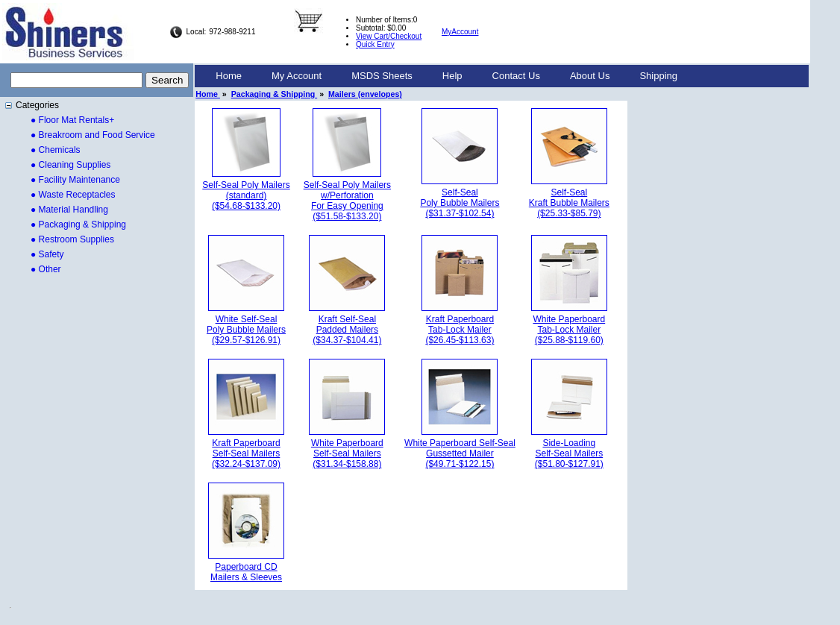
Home (229, 76)
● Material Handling (69, 210)
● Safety (47, 254)
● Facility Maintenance (75, 180)
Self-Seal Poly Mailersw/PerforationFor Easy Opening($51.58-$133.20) (347, 201)
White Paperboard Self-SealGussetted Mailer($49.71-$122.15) (460, 453)
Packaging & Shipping (274, 94)
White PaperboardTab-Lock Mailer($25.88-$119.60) (569, 330)
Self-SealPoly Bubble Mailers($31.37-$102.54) (460, 203)
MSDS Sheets (382, 76)
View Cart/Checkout (389, 36)
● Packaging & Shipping (78, 224)
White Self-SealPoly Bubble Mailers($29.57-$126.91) (246, 330)
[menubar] (446, 76)
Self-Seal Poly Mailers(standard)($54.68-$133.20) (246, 195)
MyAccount (460, 32)
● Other (46, 269)
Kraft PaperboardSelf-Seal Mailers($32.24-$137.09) (246, 453)
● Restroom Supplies (72, 239)
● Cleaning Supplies (70, 165)
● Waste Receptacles (73, 195)
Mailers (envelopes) (365, 94)
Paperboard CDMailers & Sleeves (246, 572)
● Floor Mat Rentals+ (72, 120)
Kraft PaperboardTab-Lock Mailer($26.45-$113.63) (460, 330)
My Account (297, 76)
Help (452, 76)
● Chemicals (56, 150)
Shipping (658, 76)
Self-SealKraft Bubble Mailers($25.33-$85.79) (569, 203)
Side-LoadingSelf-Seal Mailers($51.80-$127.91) (569, 453)
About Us (590, 76)
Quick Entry (375, 44)
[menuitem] (229, 76)
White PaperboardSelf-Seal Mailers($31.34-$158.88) (347, 453)
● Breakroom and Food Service (93, 135)
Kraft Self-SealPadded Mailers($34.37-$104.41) (347, 330)
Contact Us (516, 76)
